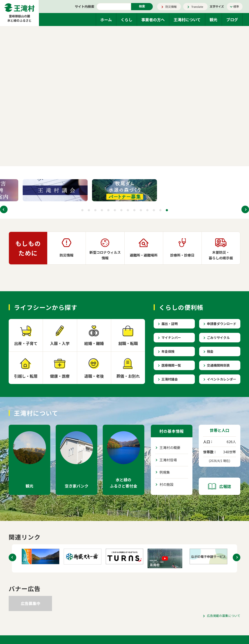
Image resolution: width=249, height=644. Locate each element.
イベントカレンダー (222, 379)
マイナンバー (171, 337)
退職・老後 (94, 376)
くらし (127, 20)
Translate (197, 7)
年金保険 (168, 351)
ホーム (106, 20)
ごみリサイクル (218, 337)
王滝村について (187, 20)
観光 (213, 20)
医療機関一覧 (171, 365)
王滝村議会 (170, 379)
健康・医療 (60, 376)
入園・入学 (60, 343)
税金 (210, 351)
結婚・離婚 (94, 343)
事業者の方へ (153, 20)
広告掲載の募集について (224, 616)
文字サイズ (217, 6)
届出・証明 (170, 324)
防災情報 (171, 7)
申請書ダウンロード (222, 324)
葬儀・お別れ (128, 376)
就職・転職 (128, 343)
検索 (142, 6)
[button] (4, 209)
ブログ (232, 20)
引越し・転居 (26, 376)
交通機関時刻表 (218, 365)
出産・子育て (26, 343)
